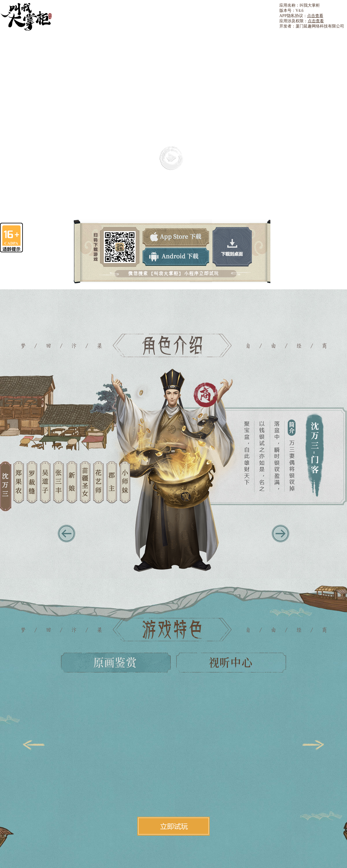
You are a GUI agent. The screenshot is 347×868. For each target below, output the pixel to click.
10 (125, 487)
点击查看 (315, 16)
